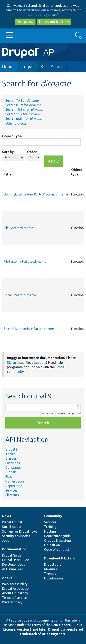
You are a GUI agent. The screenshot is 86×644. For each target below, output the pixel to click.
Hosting (50, 531)
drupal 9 (11, 449)
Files (9, 477)
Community (53, 516)
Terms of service (14, 598)
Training (50, 527)
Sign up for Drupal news (20, 531)
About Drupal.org (15, 593)
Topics (10, 454)
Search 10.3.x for (24, 109)
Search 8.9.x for (23, 105)
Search (57, 67)
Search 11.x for (23, 114)
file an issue (16, 363)
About (7, 578)
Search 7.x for (22, 100)
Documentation (14, 549)
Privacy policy (12, 602)
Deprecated (14, 486)
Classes (11, 458)
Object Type (12, 136)
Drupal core (53, 564)
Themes (50, 574)
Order (32, 152)
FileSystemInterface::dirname (25, 261)
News (6, 516)
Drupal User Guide (15, 560)
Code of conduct (57, 550)
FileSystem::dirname (18, 228)
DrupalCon (52, 545)
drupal (27, 67)
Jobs (6, 540)
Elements (12, 495)
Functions (13, 463)
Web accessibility (15, 584)
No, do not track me (54, 22)
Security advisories (16, 536)
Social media (12, 527)
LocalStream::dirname (20, 295)
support (40, 363)
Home (8, 67)
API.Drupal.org (13, 569)
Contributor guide (57, 536)
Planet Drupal (12, 522)
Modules (51, 569)
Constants (13, 467)
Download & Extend (60, 558)
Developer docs (14, 564)
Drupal (54, 629)
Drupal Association (16, 589)
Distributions (54, 578)
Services (11, 490)
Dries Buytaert (54, 634)
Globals (11, 472)
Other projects (16, 123)
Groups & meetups (58, 540)
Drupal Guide (12, 555)
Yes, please (25, 22)
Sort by (8, 152)
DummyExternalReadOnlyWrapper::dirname (36, 194)
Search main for (24, 119)
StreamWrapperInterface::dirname (29, 329)
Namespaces (15, 481)
